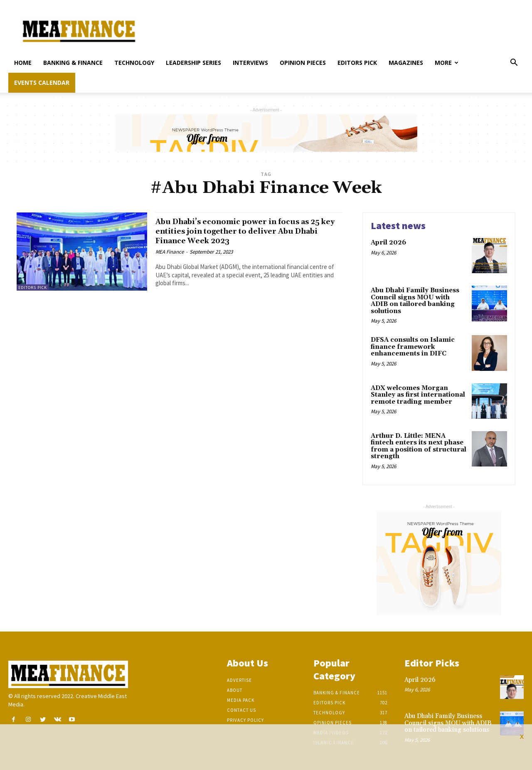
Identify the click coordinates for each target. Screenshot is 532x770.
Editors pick (357, 63)
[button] (514, 63)
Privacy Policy (245, 720)
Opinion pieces (303, 63)
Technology (134, 63)
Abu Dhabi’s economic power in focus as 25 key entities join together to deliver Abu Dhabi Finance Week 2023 (246, 231)
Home (23, 63)
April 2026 (388, 243)
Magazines (406, 63)
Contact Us (241, 710)
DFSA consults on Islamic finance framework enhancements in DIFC (413, 347)
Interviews (250, 63)
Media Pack (241, 700)
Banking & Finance (73, 63)
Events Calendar (42, 83)
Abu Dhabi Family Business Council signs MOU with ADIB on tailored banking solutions (415, 301)
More (447, 63)
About (235, 690)
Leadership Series (193, 63)
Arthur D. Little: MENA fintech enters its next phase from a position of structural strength (419, 446)
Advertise (239, 680)
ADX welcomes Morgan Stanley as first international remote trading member (418, 395)
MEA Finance (170, 252)
